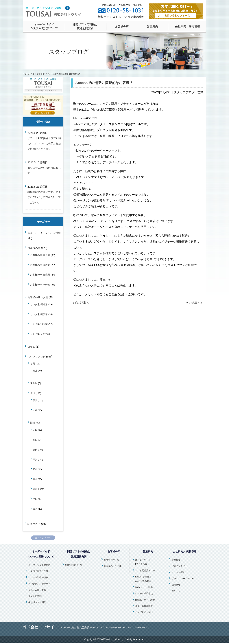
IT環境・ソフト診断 (145, 600)
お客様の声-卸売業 (40, 275)
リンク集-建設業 (39, 314)
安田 (35, 450)
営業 (33, 364)
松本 (35, 469)
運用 (33, 393)
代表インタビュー (180, 566)
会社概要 (176, 560)
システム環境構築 (144, 594)
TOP (25, 74)
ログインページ (43, 538)
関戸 (35, 509)
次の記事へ (195, 303)
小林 (35, 410)
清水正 (36, 489)
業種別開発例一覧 (74, 565)
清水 (35, 479)
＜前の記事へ (80, 303)
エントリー (177, 591)
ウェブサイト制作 (144, 612)
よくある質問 (35, 596)
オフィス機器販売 (144, 606)
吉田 (35, 430)
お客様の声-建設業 (40, 265)
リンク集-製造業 (39, 304)
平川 (35, 459)
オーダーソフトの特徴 (39, 565)
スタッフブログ (38, 74)
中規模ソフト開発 (37, 602)
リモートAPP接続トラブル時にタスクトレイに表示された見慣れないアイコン (44, 144)
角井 (35, 371)
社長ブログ (34, 524)
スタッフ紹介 (178, 572)
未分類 (34, 383)
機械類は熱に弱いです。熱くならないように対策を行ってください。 (44, 197)
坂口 (35, 440)
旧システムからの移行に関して (44, 170)
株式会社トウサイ (117, 639)
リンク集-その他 (39, 334)
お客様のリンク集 (38, 297)
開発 (33, 423)
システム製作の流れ (38, 577)
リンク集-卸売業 (39, 324)
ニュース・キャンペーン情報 (44, 233)
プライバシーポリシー (183, 579)
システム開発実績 (37, 590)
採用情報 (176, 585)
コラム (31, 347)
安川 (35, 400)
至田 (35, 499)
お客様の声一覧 (112, 560)
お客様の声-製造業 (40, 255)
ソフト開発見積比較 (145, 570)
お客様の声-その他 (40, 285)
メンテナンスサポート (39, 584)
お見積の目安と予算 (38, 571)
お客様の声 (34, 248)
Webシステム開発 (144, 587)
